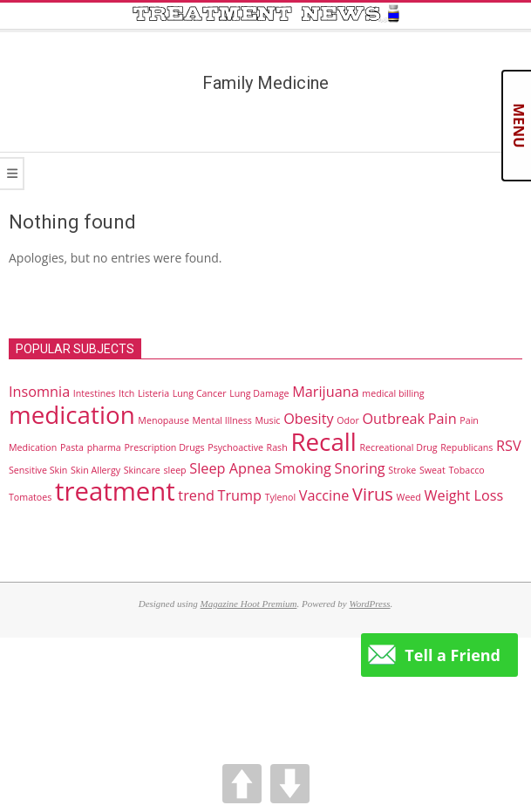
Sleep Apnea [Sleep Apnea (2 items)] (230, 468)
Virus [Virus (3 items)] (373, 494)
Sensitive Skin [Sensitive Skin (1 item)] (38, 470)
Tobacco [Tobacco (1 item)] (466, 470)
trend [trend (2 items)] (196, 495)
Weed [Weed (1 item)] (409, 497)
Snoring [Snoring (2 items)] (360, 468)
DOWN (290, 784)
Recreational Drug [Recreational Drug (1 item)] (399, 447)
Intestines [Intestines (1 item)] (94, 393)
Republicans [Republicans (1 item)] (466, 447)
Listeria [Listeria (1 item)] (153, 393)
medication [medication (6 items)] (72, 414)
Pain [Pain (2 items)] (442, 419)
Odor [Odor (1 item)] (348, 420)
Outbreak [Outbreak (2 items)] (393, 419)
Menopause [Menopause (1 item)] (163, 420)
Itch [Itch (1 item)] (126, 393)
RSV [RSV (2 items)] (509, 446)
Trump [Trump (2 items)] (239, 495)
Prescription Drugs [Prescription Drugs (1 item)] (164, 447)
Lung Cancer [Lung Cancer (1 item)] (200, 393)
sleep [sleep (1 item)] (174, 470)
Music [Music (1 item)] (267, 420)
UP (242, 784)
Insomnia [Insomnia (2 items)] (39, 392)
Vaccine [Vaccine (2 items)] (324, 495)
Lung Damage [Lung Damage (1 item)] (259, 393)
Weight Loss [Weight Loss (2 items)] (464, 495)
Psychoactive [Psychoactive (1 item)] (235, 447)
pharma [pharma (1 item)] (104, 447)
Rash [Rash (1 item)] (277, 447)
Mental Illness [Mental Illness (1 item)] (222, 420)
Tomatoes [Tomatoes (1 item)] (30, 497)
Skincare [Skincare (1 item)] (142, 470)
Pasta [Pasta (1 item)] (72, 447)
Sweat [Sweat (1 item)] (432, 470)
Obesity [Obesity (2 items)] (309, 419)
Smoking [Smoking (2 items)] (303, 468)
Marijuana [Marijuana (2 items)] (325, 392)
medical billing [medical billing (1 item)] (393, 393)
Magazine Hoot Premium (249, 604)
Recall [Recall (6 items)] (323, 441)
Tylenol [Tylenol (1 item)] (281, 497)
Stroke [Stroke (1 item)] (402, 470)
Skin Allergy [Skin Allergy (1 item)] (95, 470)
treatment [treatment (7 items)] (115, 491)
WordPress (369, 604)
